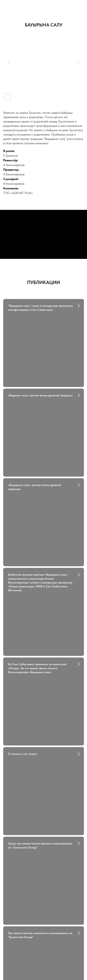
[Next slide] (79, 63)
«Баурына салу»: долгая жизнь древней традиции (40, 368)
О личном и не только (22, 616)
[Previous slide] (8, 63)
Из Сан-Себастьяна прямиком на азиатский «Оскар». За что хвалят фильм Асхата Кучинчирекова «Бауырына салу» (37, 558)
